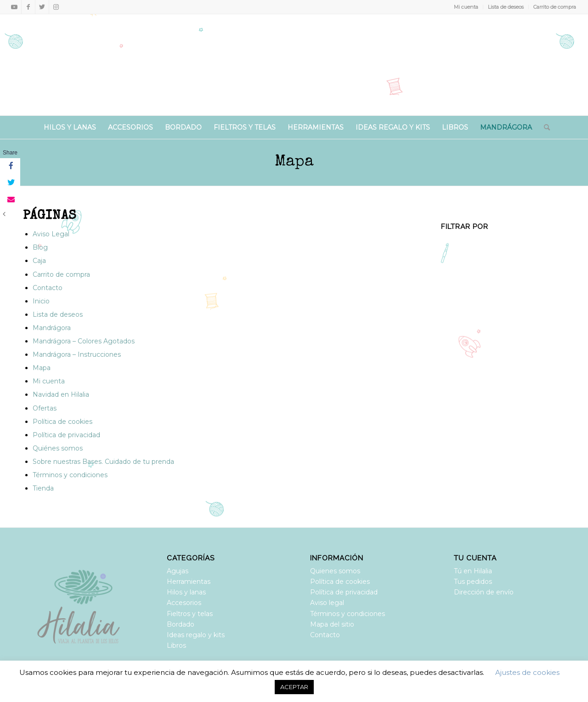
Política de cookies (62, 422)
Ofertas (45, 408)
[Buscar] (544, 127)
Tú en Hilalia (473, 571)
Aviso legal (327, 603)
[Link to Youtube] (14, 7)
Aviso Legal (51, 234)
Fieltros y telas (190, 614)
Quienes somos (335, 571)
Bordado (181, 624)
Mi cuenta (466, 7)
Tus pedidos (473, 582)
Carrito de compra (555, 7)
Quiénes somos (58, 448)
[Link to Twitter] (42, 7)
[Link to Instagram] (56, 7)
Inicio (41, 301)
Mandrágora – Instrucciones (77, 354)
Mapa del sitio (332, 624)
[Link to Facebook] (28, 7)
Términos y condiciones (70, 475)
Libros (176, 645)
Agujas (178, 571)
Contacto (48, 288)
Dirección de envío (484, 592)
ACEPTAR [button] (294, 687)
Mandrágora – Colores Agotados (84, 341)
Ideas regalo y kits (196, 635)
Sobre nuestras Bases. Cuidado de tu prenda (103, 462)
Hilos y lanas (186, 592)
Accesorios (184, 603)
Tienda (43, 488)
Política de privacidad (66, 435)
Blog (40, 247)
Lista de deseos (506, 7)
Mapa (294, 162)
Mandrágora (52, 328)
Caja (39, 261)
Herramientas (189, 582)
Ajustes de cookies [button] (527, 672)
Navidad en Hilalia (61, 394)
